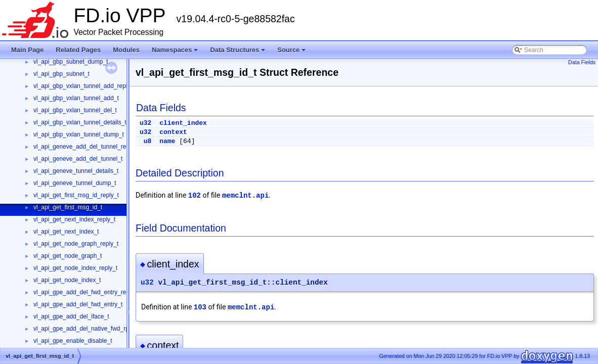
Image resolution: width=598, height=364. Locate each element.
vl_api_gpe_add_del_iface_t (71, 316)
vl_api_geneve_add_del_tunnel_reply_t (86, 147)
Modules (126, 50)
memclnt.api (245, 196)
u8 (148, 141)
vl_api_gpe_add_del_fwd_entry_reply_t (86, 292)
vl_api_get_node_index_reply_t (75, 268)
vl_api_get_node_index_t (67, 280)
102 (195, 196)
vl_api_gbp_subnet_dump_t (71, 62)
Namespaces (176, 53)
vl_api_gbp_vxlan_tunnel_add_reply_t (84, 86)
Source (292, 53)
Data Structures (238, 53)
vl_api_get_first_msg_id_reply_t (76, 195)
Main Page (27, 50)
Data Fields (582, 62)
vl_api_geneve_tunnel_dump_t (75, 183)
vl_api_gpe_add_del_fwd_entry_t (78, 304)
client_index (183, 123)
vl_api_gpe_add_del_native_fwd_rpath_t (88, 329)
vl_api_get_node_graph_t (68, 256)
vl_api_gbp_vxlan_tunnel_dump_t (79, 134)
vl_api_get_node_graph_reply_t (76, 244)
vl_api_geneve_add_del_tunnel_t (78, 159)
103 (200, 307)
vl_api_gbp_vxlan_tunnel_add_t (76, 98)
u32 (145, 123)
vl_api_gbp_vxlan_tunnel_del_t (75, 110)
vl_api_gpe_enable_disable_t (73, 341)
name (167, 141)
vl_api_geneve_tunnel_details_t (76, 171)
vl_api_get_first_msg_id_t (68, 207)
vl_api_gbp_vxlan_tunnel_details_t (80, 122)
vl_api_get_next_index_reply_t (74, 219)
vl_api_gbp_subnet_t (61, 74)
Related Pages (78, 50)
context (173, 132)
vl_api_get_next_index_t (66, 232)
